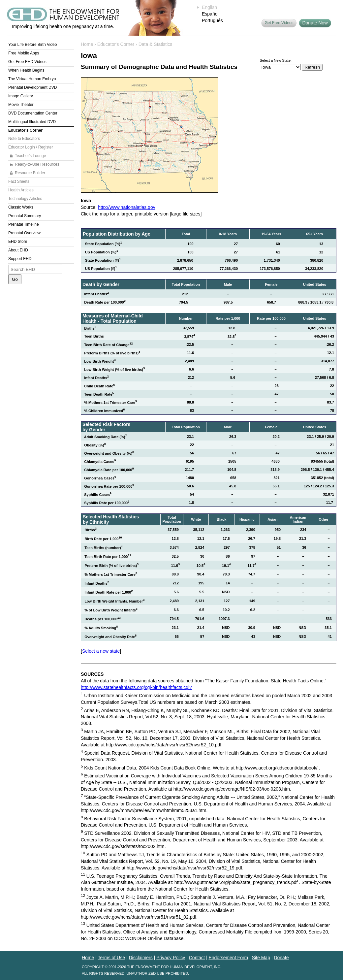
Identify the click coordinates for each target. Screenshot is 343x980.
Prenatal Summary (25, 216)
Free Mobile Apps (24, 53)
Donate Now (315, 23)
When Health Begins (26, 70)
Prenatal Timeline (24, 224)
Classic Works (21, 207)
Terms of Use (111, 958)
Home (87, 44)
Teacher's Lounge (30, 156)
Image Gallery (21, 96)
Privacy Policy (171, 958)
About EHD (18, 250)
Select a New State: (276, 60)
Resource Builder (30, 173)
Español (210, 14)
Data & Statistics (156, 44)
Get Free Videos (279, 23)
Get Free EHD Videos (27, 62)
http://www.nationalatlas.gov (127, 207)
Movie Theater (21, 105)
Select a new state (101, 651)
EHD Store (18, 242)
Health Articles (21, 190)
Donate (281, 958)
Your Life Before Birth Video (32, 45)
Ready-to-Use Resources (37, 164)
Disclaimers (140, 958)
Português (212, 20)
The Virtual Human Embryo (32, 79)
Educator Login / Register (31, 147)
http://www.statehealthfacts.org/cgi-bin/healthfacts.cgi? (136, 687)
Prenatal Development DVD (32, 87)
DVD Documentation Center (33, 113)
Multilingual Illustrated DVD (32, 122)
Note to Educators (24, 139)
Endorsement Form (228, 958)
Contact (197, 958)
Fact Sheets (19, 181)
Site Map (261, 958)
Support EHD (20, 259)
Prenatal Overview (24, 233)
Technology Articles (25, 199)
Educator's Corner (25, 130)
